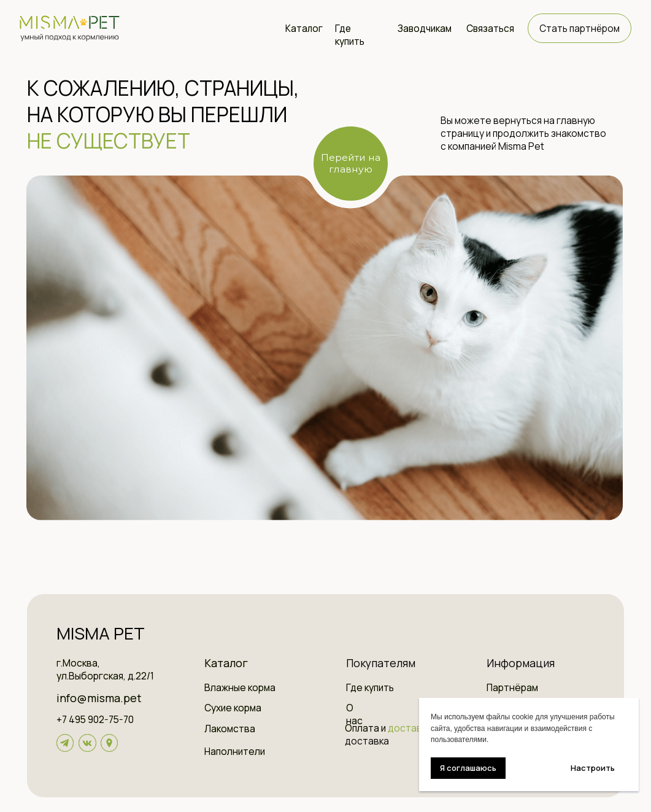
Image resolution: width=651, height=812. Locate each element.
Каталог (304, 29)
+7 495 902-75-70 (95, 720)
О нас (354, 714)
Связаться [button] (490, 29)
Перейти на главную (351, 163)
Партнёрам (512, 688)
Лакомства (230, 729)
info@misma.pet (99, 698)
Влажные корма (240, 688)
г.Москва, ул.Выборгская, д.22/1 (105, 670)
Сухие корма (233, 708)
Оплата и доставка (367, 735)
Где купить (350, 35)
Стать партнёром (580, 29)
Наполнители (235, 752)
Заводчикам (425, 29)
